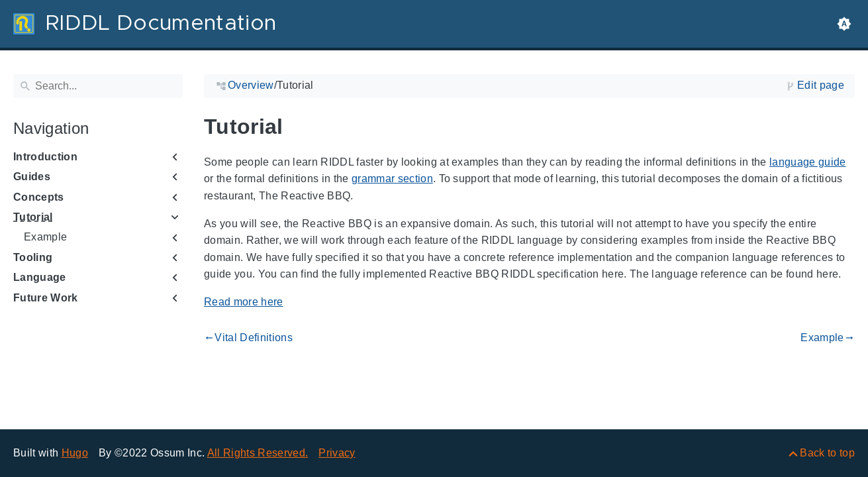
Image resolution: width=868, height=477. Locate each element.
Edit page (821, 85)
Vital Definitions (248, 338)
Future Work (46, 298)
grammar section (392, 179)
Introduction (45, 157)
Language (40, 277)
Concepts (39, 197)
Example (45, 237)
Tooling (33, 257)
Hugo (75, 453)
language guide (808, 162)
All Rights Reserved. (258, 453)
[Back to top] (821, 453)
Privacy (337, 453)
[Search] (98, 86)
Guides (32, 177)
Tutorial (33, 217)
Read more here (244, 302)
